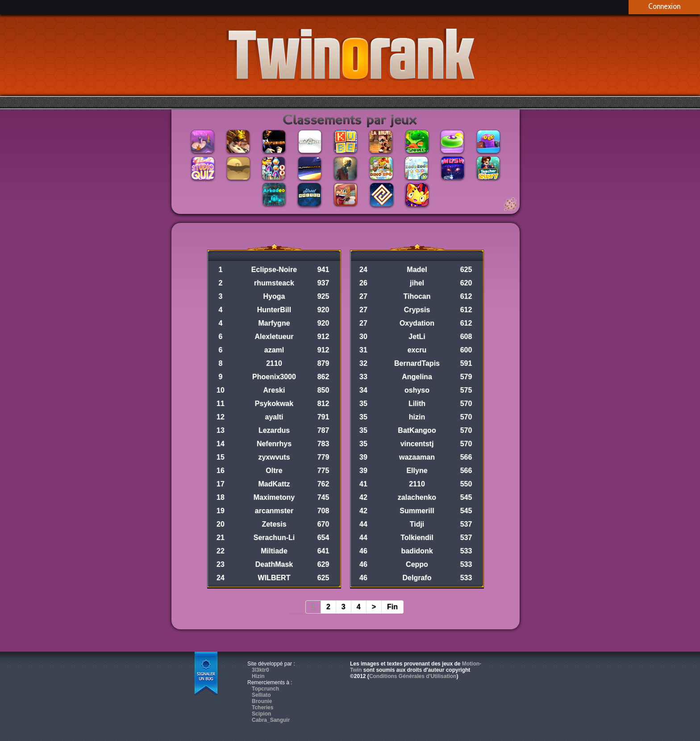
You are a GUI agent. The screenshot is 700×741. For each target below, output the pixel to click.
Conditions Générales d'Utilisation (413, 676)
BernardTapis (417, 363)
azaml (274, 350)
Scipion (261, 714)
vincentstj (417, 444)
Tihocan (417, 296)
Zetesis (274, 524)
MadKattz (274, 484)
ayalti (274, 417)
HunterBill (274, 310)
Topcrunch (265, 689)
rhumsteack (274, 283)
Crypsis (417, 310)
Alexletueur (274, 337)
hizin (417, 417)
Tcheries (262, 708)
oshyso (417, 390)
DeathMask (274, 564)
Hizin (258, 676)
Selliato (261, 695)
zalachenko (417, 497)
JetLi (417, 337)
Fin (392, 607)
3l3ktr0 (260, 670)
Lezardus (274, 430)
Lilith (417, 404)
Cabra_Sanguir (271, 720)
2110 (274, 363)
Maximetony (274, 497)
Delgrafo (417, 578)
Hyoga (274, 296)
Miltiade (274, 551)
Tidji (417, 524)
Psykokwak (274, 404)
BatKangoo (417, 430)
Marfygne (274, 323)
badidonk (417, 551)
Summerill (417, 511)
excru (417, 350)
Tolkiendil (417, 538)
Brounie (262, 701)
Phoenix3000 (274, 377)
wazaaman (417, 457)
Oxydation (417, 323)
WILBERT (274, 578)
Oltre (274, 471)
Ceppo (417, 564)
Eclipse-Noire (274, 270)
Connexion (664, 6)
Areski (274, 390)
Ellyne (417, 471)
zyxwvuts (274, 457)
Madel (417, 270)
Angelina (417, 377)
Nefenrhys (274, 444)
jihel (417, 283)
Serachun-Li (274, 538)
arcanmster (274, 511)
